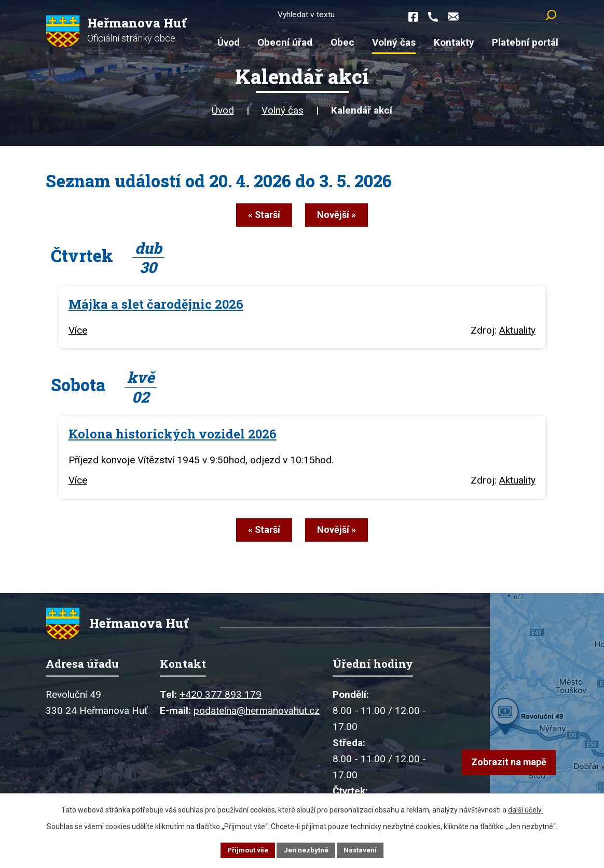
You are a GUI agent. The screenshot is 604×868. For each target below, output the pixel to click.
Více (78, 332)
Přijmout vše (246, 849)
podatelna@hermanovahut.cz (257, 714)
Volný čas (283, 114)
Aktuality (517, 332)
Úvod (223, 114)
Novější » (343, 218)
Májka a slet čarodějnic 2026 (156, 305)
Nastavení (362, 849)
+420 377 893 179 (221, 698)
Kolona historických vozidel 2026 (173, 435)
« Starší (258, 218)
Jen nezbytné (306, 849)
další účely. (525, 808)
